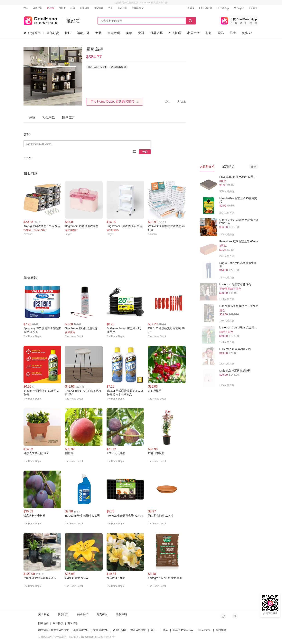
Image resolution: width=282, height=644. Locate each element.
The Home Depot (97, 67)
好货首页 (32, 33)
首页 (26, 8)
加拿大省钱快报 (60, 630)
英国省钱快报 (81, 630)
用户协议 (58, 623)
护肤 (68, 33)
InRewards (204, 630)
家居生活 (193, 33)
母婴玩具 (156, 33)
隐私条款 (73, 623)
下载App (222, 8)
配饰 (221, 33)
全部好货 (53, 33)
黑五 (166, 630)
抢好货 (51, 8)
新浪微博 (223, 616)
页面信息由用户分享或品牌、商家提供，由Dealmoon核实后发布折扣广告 (76, 637)
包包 (209, 33)
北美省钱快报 (40, 20)
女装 (99, 33)
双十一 (155, 630)
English (239, 8)
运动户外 (83, 33)
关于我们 (44, 614)
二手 (110, 8)
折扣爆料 (85, 8)
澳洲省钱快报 (138, 630)
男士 (233, 33)
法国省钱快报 (101, 630)
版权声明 (121, 614)
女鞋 (141, 33)
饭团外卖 (122, 8)
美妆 (129, 33)
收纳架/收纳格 (119, 67)
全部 (254, 167)
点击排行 (38, 8)
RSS (235, 616)
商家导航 (99, 8)
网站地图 (43, 623)
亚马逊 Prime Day (183, 630)
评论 (145, 152)
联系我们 (205, 8)
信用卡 (62, 8)
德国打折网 (119, 630)
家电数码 (114, 33)
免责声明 (102, 614)
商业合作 (83, 614)
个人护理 (175, 33)
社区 (73, 8)
